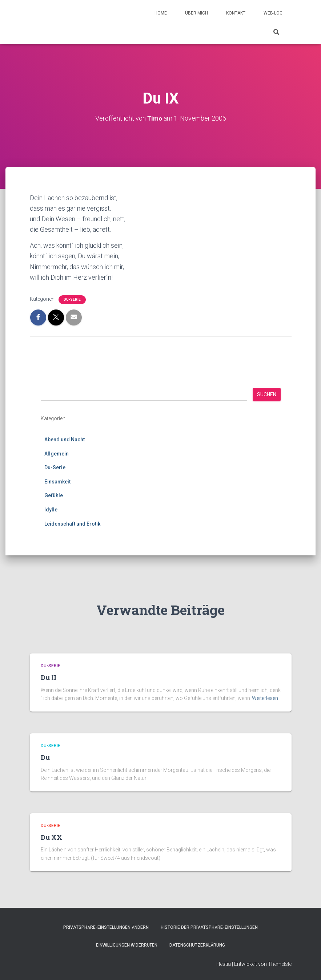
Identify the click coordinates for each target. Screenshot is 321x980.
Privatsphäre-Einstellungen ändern (106, 927)
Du (45, 757)
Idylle (51, 510)
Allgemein (57, 454)
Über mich (196, 13)
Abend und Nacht (65, 440)
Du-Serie (72, 299)
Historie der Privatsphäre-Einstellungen (209, 927)
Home (161, 13)
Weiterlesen (265, 698)
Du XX (51, 837)
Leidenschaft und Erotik (72, 524)
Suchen (267, 394)
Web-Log (273, 13)
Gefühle (54, 495)
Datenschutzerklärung (197, 945)
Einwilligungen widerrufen (127, 945)
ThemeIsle (280, 964)
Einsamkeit (57, 482)
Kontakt (236, 13)
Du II (49, 677)
